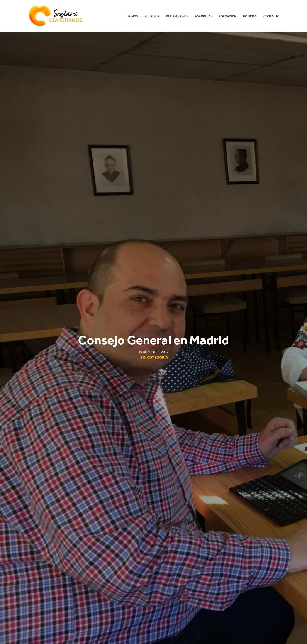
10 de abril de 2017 (153, 352)
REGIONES (152, 16)
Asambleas (204, 16)
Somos (133, 16)
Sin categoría (154, 357)
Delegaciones (177, 16)
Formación (228, 16)
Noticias (250, 16)
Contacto (271, 16)
